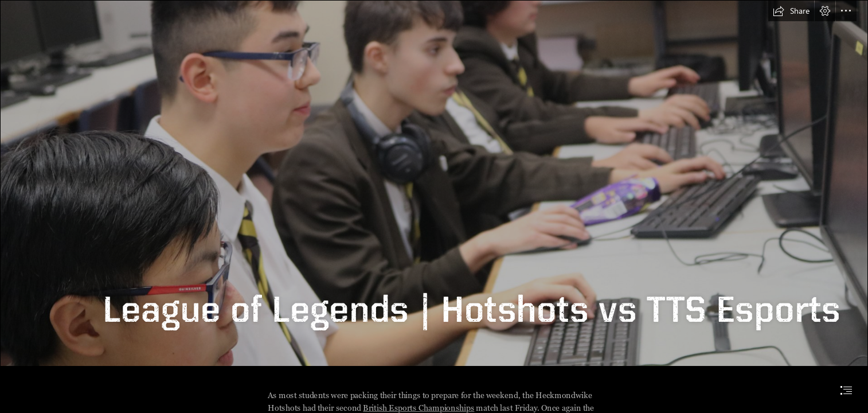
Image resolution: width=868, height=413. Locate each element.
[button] (791, 11)
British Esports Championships (419, 408)
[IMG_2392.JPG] (434, 183)
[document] (434, 206)
